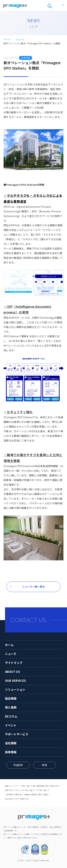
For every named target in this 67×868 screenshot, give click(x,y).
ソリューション (15, 689)
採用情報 (11, 752)
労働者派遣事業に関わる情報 (36, 794)
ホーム (7, 39)
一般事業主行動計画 (13, 794)
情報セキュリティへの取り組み (18, 786)
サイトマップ (14, 663)
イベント (11, 725)
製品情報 (11, 698)
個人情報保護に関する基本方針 (46, 786)
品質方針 (8, 790)
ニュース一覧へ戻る (34, 586)
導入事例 (11, 707)
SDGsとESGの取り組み (24, 790)
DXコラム (11, 716)
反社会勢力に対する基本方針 (17, 799)
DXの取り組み (42, 790)
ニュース (20, 39)
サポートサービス (17, 734)
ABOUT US (13, 672)
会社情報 (11, 743)
